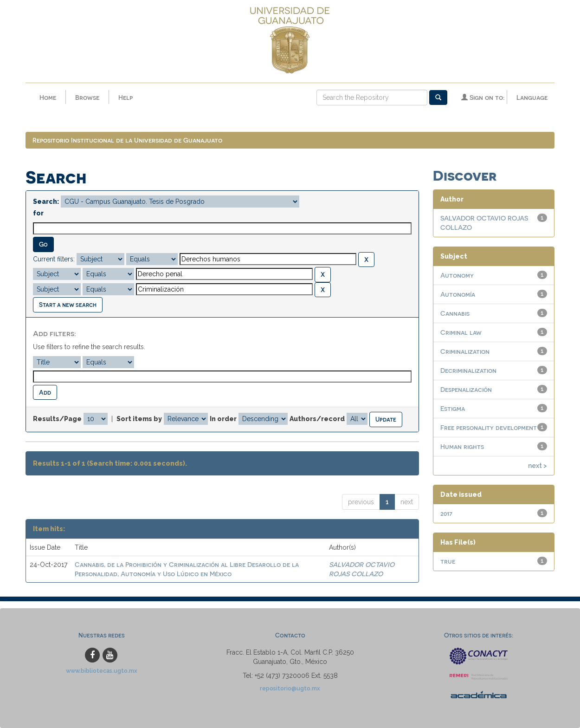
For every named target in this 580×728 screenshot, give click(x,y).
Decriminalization (468, 371)
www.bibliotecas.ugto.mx (102, 671)
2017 (446, 514)
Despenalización (466, 390)
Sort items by (139, 419)
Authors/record (317, 419)
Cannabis (455, 314)
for (38, 214)
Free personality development (489, 428)
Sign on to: (483, 97)
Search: (46, 202)
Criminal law (461, 333)
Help (126, 97)
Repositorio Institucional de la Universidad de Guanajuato (127, 140)
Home (48, 97)
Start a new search (68, 305)
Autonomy (457, 276)
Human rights (462, 447)
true (448, 562)
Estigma (453, 409)
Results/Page (57, 419)
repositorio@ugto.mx (290, 688)
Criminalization (465, 352)
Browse (87, 97)
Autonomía (458, 295)
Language (532, 97)
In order (223, 419)
